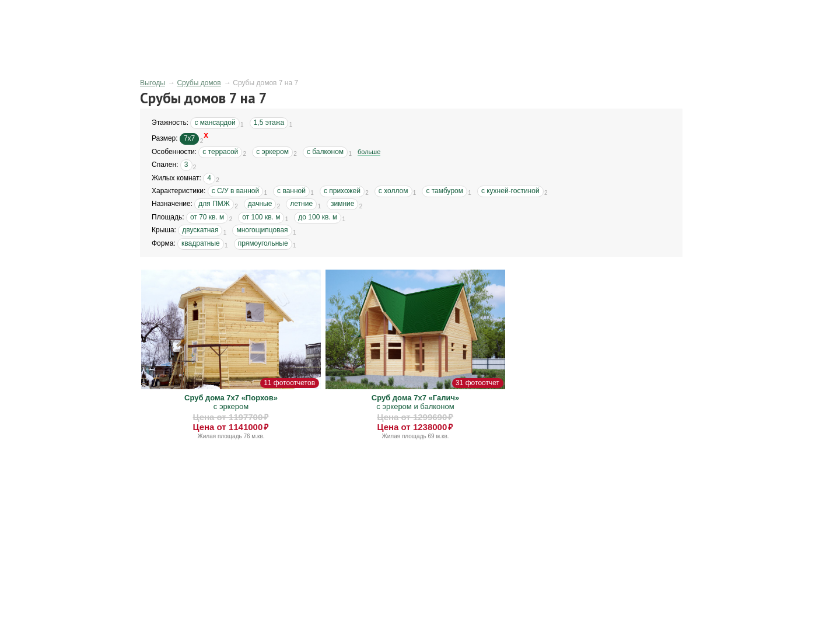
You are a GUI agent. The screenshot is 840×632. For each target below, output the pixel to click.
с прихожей (342, 191)
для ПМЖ (214, 204)
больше (369, 152)
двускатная (200, 230)
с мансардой (215, 123)
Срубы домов (199, 83)
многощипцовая (262, 230)
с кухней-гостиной (510, 191)
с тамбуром (444, 191)
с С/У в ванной (236, 191)
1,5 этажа (269, 123)
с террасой (220, 152)
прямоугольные (263, 243)
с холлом (393, 191)
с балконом (325, 152)
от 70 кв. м (207, 217)
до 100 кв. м (318, 217)
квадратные (201, 243)
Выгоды (153, 83)
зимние (342, 204)
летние (301, 204)
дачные (260, 204)
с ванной (291, 191)
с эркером (272, 152)
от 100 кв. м (261, 217)
